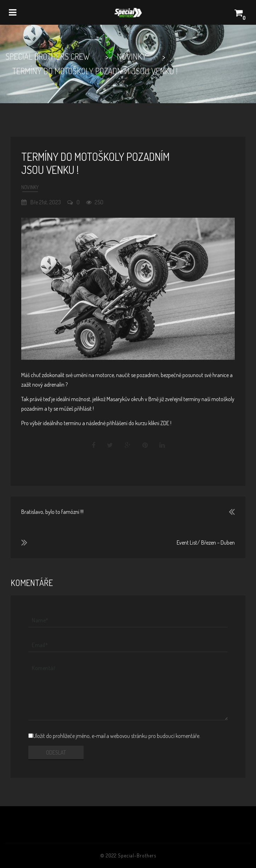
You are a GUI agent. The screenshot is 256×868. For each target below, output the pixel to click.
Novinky (30, 187)
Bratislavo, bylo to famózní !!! (52, 512)
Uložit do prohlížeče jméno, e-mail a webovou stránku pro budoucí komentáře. (117, 736)
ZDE (165, 423)
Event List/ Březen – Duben (206, 542)
